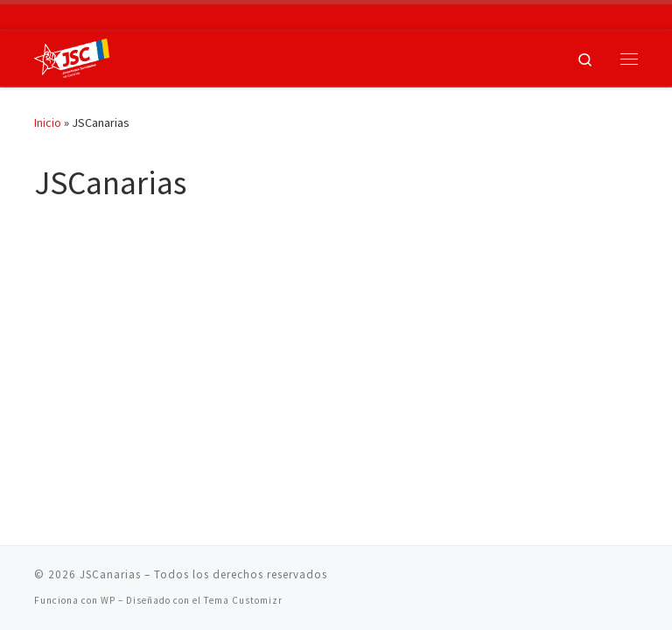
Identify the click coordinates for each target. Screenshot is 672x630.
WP (108, 600)
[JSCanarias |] (72, 56)
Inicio (48, 122)
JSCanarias (110, 574)
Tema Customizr (243, 600)
